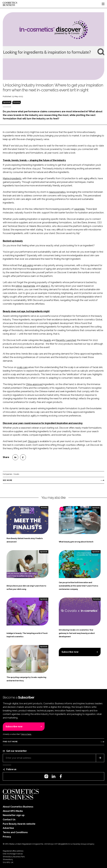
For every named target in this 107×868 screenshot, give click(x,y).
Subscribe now (70, 652)
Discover (33, 441)
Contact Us (9, 820)
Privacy (7, 837)
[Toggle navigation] (103, 4)
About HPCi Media (13, 811)
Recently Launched (66, 340)
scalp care (22, 367)
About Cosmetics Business (18, 807)
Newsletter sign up (14, 815)
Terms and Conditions (15, 832)
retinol (19, 286)
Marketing (17, 102)
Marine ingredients (12, 178)
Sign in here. (26, 734)
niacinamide (29, 286)
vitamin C (45, 286)
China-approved (34, 384)
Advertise (8, 828)
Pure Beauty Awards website (19, 824)
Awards (47, 340)
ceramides (79, 209)
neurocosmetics (57, 192)
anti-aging (28, 265)
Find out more (10, 742)
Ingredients (7, 102)
